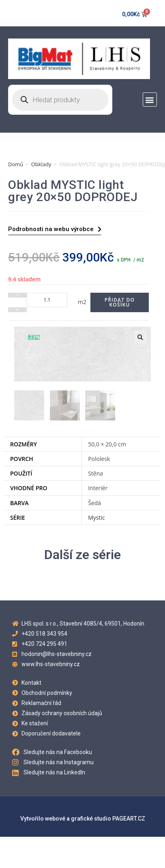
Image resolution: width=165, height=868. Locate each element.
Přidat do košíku (120, 302)
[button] (150, 100)
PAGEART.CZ (129, 818)
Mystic (96, 517)
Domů (16, 164)
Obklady (41, 164)
